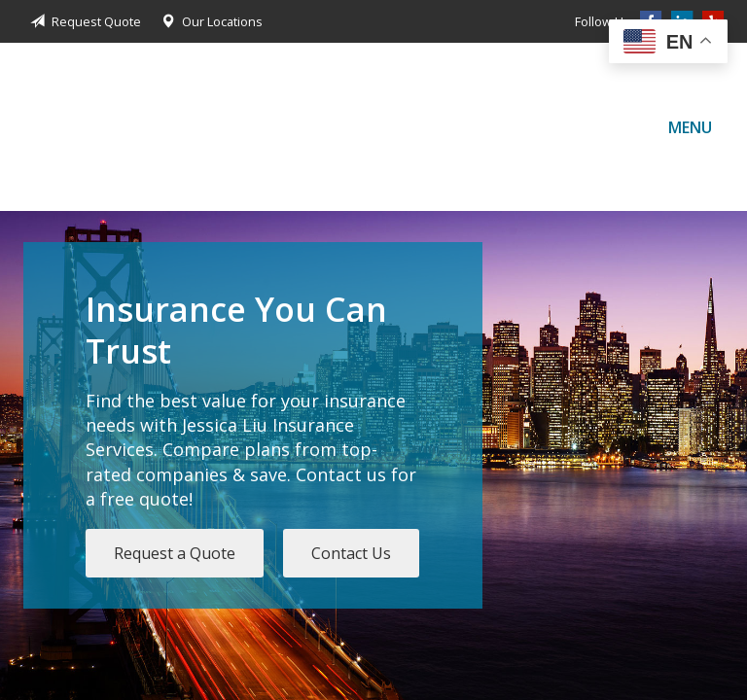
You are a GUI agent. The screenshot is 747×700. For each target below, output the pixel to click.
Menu (690, 127)
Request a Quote (175, 553)
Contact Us (351, 553)
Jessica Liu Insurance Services (82, 127)
